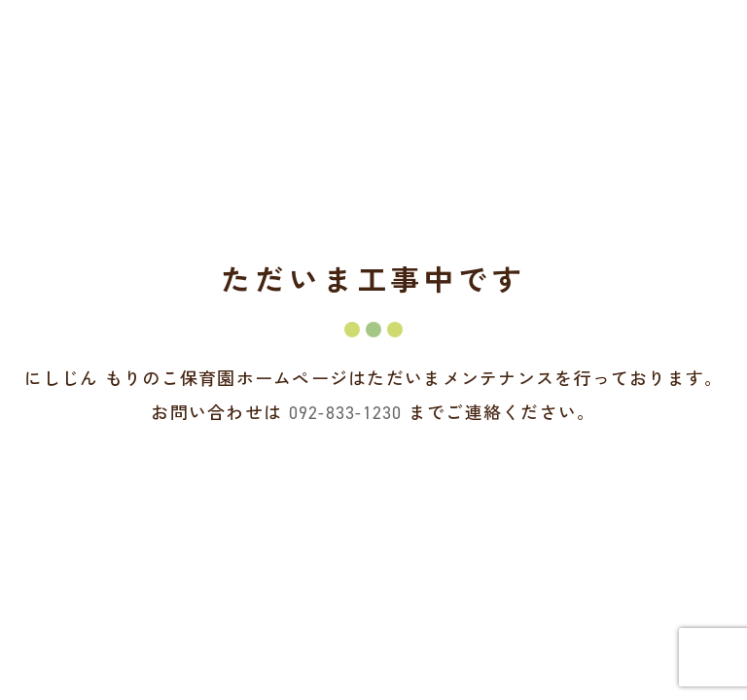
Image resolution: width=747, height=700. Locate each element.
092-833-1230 (346, 413)
